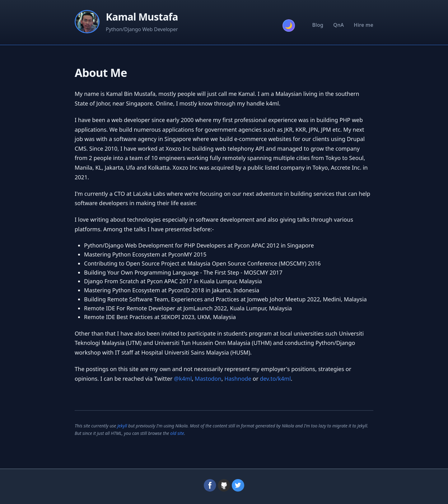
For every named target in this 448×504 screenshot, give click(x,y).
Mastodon (208, 379)
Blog (318, 25)
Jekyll (122, 426)
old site (177, 433)
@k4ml (183, 379)
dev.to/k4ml (275, 379)
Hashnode (238, 379)
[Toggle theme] (289, 26)
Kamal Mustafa (142, 17)
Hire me (364, 25)
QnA (338, 25)
